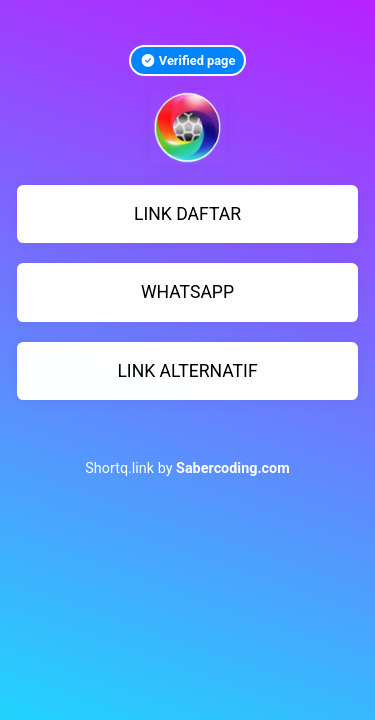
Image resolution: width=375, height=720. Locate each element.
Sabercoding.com (233, 468)
